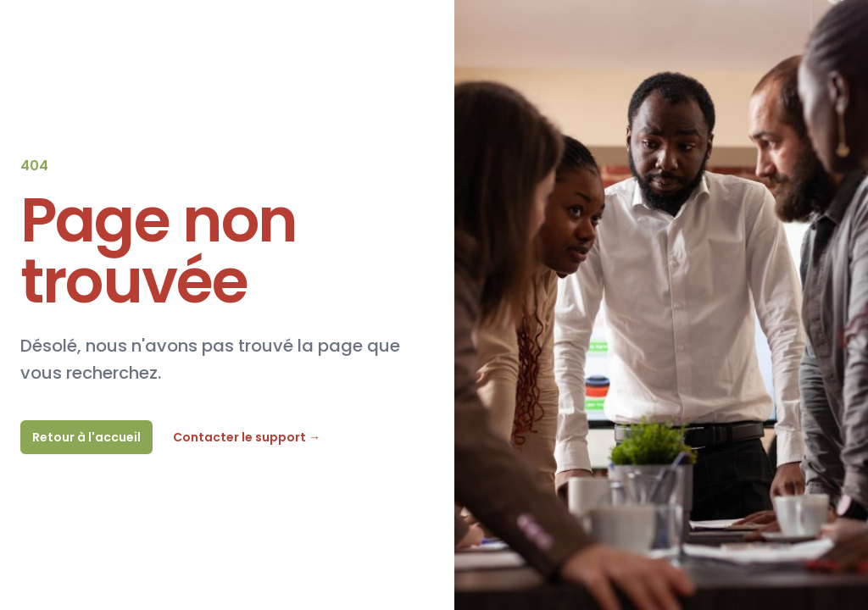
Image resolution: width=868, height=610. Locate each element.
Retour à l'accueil (86, 437)
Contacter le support (247, 437)
